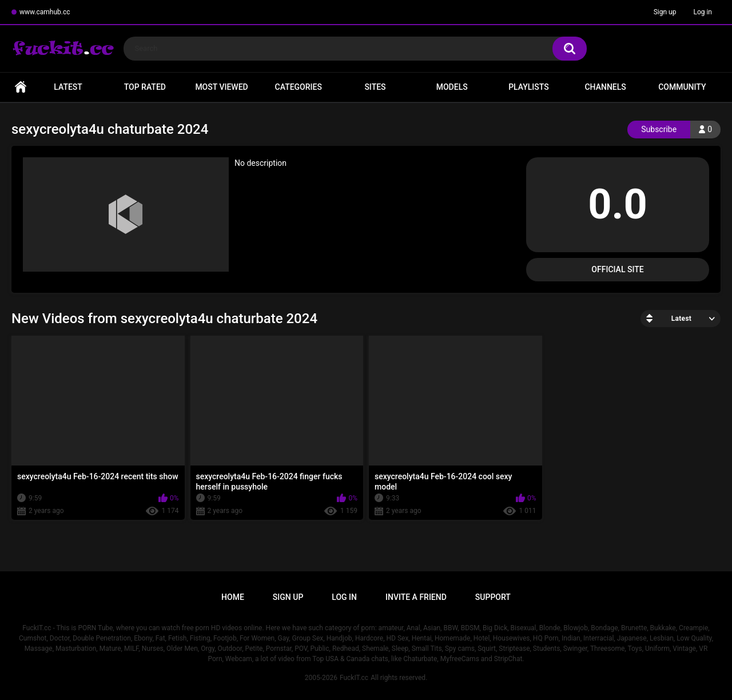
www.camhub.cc (45, 12)
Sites (375, 87)
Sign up (665, 12)
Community (682, 87)
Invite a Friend (416, 597)
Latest (68, 87)
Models (452, 87)
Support (493, 597)
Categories (299, 87)
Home (21, 87)
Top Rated (145, 87)
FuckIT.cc (354, 678)
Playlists (529, 87)
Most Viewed (221, 87)
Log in (703, 12)
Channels (605, 87)
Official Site (617, 269)
